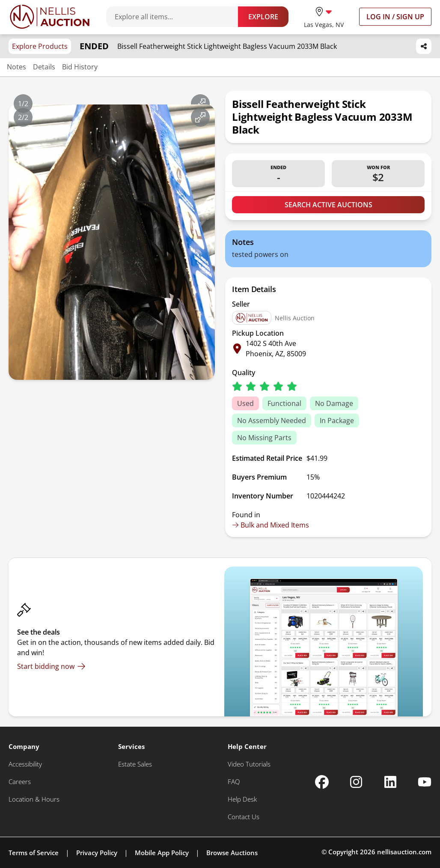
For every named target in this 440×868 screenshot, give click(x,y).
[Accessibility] (25, 764)
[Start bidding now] (51, 666)
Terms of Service (34, 853)
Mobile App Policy (162, 853)
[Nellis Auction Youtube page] (425, 782)
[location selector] (324, 16)
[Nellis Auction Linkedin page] (390, 782)
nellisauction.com (404, 852)
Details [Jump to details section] (44, 67)
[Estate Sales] (135, 764)
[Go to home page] (50, 17)
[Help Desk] (242, 799)
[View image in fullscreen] (200, 104)
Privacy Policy (97, 853)
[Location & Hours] (34, 799)
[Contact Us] (244, 817)
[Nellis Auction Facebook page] (322, 782)
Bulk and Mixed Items (271, 525)
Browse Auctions (232, 853)
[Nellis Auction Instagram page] (356, 782)
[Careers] (20, 782)
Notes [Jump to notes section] (16, 67)
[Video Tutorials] (249, 764)
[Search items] (176, 17)
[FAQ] (234, 782)
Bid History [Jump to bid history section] (80, 67)
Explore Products (40, 46)
